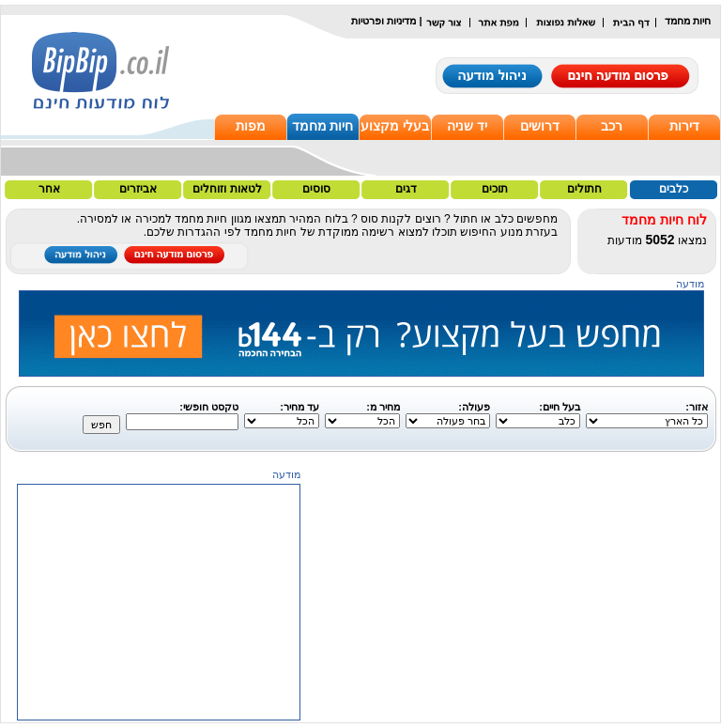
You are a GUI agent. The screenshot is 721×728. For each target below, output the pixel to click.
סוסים (316, 189)
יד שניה (467, 126)
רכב (612, 126)
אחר (49, 189)
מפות (251, 126)
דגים (406, 189)
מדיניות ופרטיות (384, 21)
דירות (684, 126)
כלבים (674, 189)
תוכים (495, 189)
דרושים (540, 126)
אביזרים (138, 189)
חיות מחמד (323, 126)
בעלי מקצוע (395, 126)
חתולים (584, 189)
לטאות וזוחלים (227, 189)
